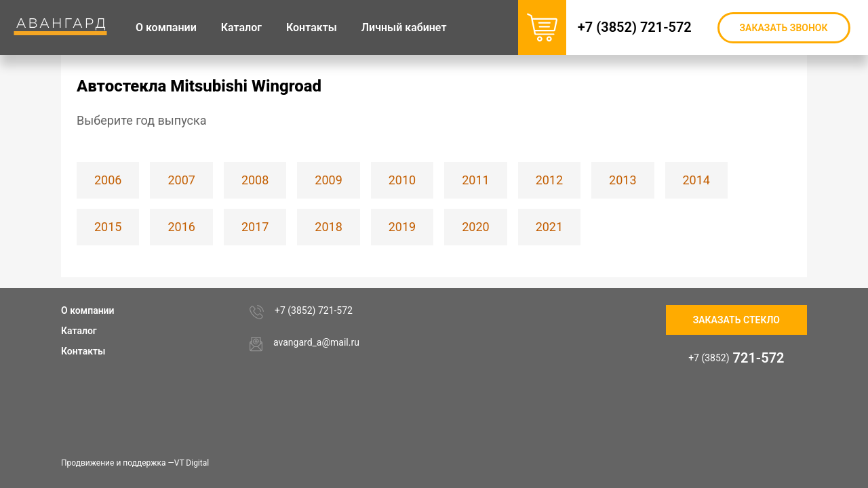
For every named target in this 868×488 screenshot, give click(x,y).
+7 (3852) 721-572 (642, 27)
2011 (475, 180)
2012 (549, 180)
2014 (696, 180)
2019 (402, 227)
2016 (181, 227)
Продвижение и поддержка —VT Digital (135, 463)
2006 (108, 180)
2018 (328, 227)
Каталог (79, 331)
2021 (549, 227)
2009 (328, 180)
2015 (108, 227)
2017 (255, 227)
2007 (181, 180)
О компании (88, 310)
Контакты (83, 351)
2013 (623, 180)
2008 (255, 180)
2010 (402, 180)
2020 (475, 227)
